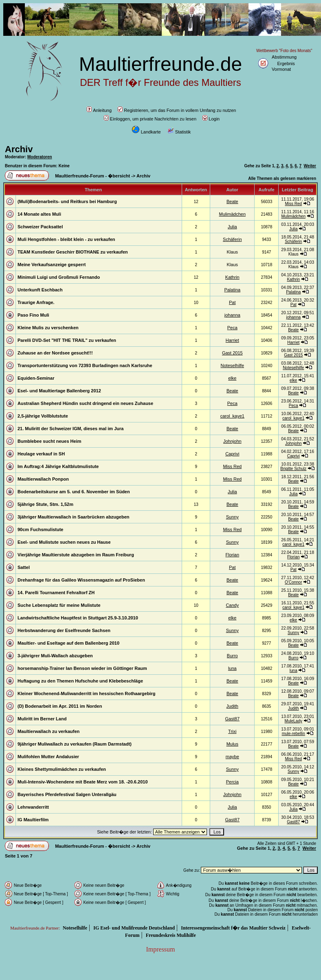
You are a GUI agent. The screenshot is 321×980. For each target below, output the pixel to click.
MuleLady (294, 721)
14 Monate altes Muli (39, 214)
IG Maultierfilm (33, 820)
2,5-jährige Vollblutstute (43, 416)
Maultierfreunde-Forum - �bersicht (92, 176)
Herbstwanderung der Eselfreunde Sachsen (64, 630)
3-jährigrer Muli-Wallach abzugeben (55, 656)
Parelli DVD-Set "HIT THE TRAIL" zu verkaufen (67, 340)
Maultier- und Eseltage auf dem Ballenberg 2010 (68, 643)
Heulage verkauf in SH (41, 454)
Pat (232, 302)
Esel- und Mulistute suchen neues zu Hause (64, 542)
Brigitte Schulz (293, 469)
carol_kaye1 (232, 416)
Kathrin (232, 277)
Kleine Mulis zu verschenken (48, 328)
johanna (232, 315)
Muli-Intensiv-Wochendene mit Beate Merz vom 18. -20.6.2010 (83, 782)
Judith (232, 706)
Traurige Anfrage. (36, 302)
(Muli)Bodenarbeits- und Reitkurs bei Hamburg (67, 201)
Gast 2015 (232, 353)
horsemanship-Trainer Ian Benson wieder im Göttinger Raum (82, 668)
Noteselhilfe (232, 365)
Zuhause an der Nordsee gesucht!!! (55, 353)
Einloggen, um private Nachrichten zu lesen (150, 119)
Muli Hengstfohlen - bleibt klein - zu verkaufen (66, 239)
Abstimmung (284, 57)
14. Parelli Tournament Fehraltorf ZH (56, 593)
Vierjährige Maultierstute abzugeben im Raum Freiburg (76, 555)
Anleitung (99, 110)
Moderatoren (40, 157)
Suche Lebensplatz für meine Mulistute (59, 605)
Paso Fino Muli (33, 315)
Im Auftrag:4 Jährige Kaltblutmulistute (58, 466)
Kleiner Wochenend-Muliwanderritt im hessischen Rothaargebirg (86, 693)
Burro (232, 656)
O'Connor (294, 582)
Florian (232, 555)
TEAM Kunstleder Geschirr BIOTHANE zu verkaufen (73, 252)
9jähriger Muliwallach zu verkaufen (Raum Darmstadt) (75, 744)
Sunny (232, 517)
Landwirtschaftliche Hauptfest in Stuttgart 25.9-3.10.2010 (78, 618)
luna (232, 668)
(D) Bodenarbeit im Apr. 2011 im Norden (60, 706)
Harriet (232, 340)
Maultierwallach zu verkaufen (48, 731)
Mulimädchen (232, 214)
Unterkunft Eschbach (40, 290)
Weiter (310, 166)
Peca (232, 328)
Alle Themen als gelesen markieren (282, 178)
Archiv (19, 149)
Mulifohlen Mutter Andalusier (48, 757)
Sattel (24, 567)
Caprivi (232, 454)
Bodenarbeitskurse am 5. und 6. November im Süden (74, 492)
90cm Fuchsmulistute (40, 529)
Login (211, 119)
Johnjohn (232, 441)
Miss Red (293, 204)
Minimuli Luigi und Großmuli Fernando (59, 277)
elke (232, 378)
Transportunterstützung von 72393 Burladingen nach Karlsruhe (85, 365)
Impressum (160, 949)
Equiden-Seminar (36, 378)
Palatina (232, 290)
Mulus (232, 744)
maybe (232, 757)
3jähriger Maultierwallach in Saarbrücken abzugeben (73, 517)
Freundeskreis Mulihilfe (171, 935)
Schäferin (232, 239)
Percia (232, 782)
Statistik (179, 132)
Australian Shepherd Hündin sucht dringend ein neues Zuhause (85, 403)
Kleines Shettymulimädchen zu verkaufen (62, 769)
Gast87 (232, 719)
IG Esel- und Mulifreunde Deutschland (134, 928)
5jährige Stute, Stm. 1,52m (45, 504)
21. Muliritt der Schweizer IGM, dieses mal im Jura (70, 429)
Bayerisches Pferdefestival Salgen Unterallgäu (67, 794)
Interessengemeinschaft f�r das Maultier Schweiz (233, 928)
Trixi (232, 731)
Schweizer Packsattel (40, 227)
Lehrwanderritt (33, 807)
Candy (232, 605)
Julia (232, 227)
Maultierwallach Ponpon (43, 479)
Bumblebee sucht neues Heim (49, 441)
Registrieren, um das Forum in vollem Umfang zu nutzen (177, 110)
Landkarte (146, 132)
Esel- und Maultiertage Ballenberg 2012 (59, 391)
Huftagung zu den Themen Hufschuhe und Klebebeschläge (80, 681)
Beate (232, 201)
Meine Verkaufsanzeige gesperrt (52, 265)
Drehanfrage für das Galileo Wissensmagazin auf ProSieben (81, 580)
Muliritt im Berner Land (42, 719)
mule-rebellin (294, 734)
